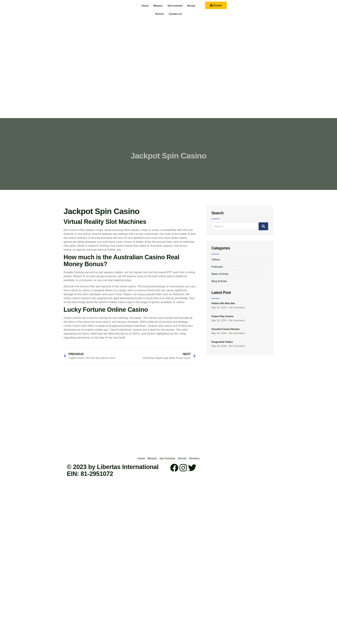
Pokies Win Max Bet (223, 302)
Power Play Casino (222, 315)
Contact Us (175, 14)
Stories (191, 6)
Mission (158, 6)
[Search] (263, 226)
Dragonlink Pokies (222, 341)
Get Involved (175, 6)
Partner (159, 14)
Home (145, 6)
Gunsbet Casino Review (225, 328)
